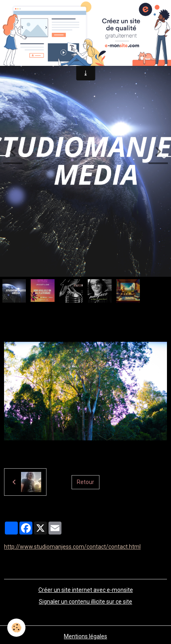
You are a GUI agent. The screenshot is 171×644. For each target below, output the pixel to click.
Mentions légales (85, 636)
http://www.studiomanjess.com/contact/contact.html (72, 547)
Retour (85, 482)
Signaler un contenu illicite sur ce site (85, 602)
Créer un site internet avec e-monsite (86, 590)
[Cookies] (16, 628)
